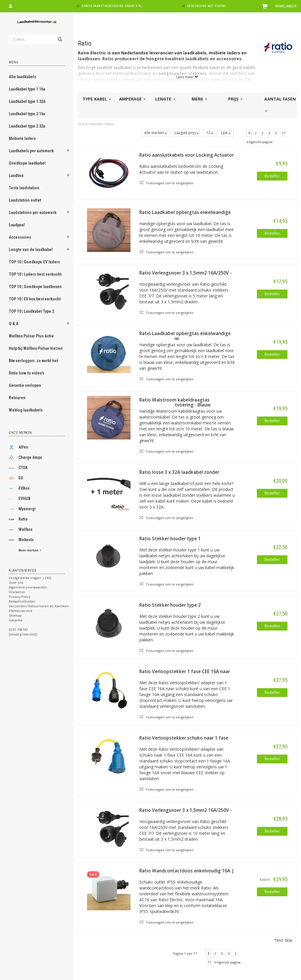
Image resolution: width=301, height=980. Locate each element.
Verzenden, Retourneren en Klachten (39, 606)
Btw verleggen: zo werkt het (33, 361)
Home (83, 124)
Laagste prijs (187, 133)
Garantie (16, 620)
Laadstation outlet (25, 200)
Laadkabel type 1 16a (27, 89)
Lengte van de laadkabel (31, 250)
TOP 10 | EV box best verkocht (35, 299)
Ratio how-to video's (27, 373)
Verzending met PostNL (207, 6)
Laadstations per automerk (33, 213)
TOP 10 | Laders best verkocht (35, 274)
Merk (199, 99)
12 (210, 133)
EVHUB (20, 499)
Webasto (21, 540)
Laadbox (16, 175)
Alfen (19, 447)
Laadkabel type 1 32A (27, 101)
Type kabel (96, 99)
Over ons (16, 582)
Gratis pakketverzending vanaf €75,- (112, 6)
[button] (68, 151)
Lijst (226, 133)
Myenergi (22, 509)
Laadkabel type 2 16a (27, 114)
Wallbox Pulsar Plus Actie (31, 336)
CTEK (18, 468)
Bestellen (272, 176)
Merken (97, 124)
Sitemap (15, 615)
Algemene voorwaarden (28, 587)
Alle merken (156, 133)
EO (16, 478)
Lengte (165, 99)
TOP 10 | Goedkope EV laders (34, 262)
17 (284, 133)
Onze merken (20, 433)
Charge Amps (25, 458)
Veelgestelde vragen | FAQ (30, 578)
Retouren (17, 398)
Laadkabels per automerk (31, 151)
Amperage (132, 99)
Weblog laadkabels (26, 410)
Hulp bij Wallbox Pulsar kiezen (36, 348)
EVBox (19, 489)
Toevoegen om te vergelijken (166, 183)
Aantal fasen (280, 104)
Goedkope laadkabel (27, 163)
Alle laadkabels (22, 77)
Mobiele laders (22, 138)
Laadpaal (17, 225)
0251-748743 (18, 629)
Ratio (18, 519)
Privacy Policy (20, 597)
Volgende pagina (259, 142)
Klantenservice (21, 611)
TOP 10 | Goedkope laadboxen (35, 287)
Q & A (14, 324)
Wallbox (21, 530)
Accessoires (20, 237)
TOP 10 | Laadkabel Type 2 (31, 311)
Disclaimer (17, 592)
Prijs (235, 99)
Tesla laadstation (24, 188)
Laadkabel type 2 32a (27, 126)
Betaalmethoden (22, 601)
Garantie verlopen (25, 385)
